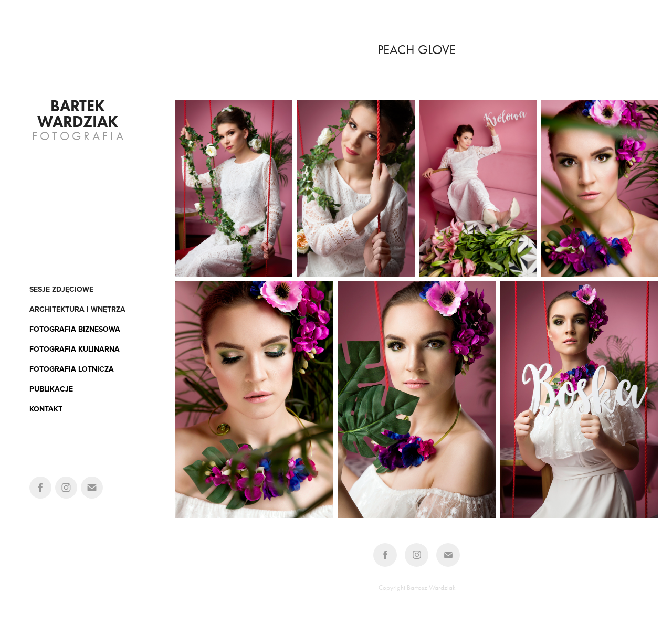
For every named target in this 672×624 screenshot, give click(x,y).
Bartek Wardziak (78, 114)
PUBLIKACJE (51, 389)
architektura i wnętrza (77, 309)
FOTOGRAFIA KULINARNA (75, 349)
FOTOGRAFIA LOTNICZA (72, 369)
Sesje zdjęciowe (61, 289)
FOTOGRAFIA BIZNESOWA (75, 329)
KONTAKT (46, 409)
